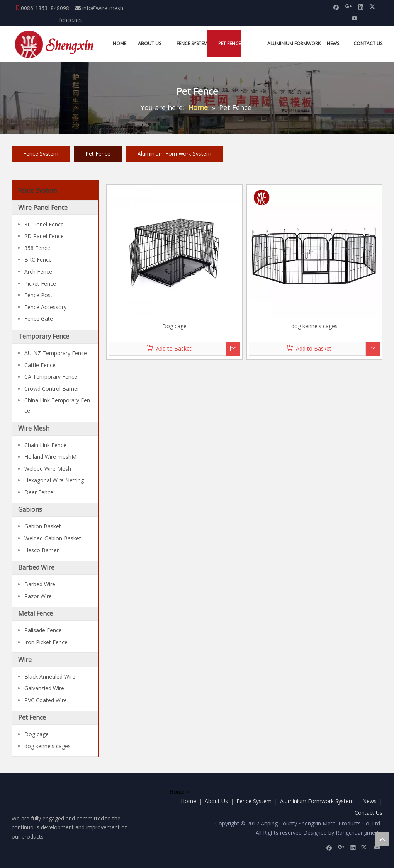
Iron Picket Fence (46, 642)
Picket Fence (40, 283)
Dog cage (37, 734)
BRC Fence (38, 260)
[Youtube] (355, 18)
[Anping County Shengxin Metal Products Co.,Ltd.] (55, 44)
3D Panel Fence (44, 224)
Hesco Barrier (42, 550)
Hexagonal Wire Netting (54, 480)
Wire (25, 660)
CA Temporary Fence (51, 377)
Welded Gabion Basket (53, 538)
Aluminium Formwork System (174, 154)
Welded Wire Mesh (48, 469)
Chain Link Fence (45, 445)
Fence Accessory (45, 307)
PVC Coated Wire (46, 700)
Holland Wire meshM (50, 457)
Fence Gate (39, 319)
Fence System (41, 154)
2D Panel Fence (44, 236)
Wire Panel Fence (43, 208)
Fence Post (38, 295)
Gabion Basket (43, 526)
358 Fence (37, 248)
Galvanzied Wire (44, 688)
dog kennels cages (48, 746)
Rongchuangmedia (359, 833)
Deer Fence (39, 492)
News (369, 801)
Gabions (30, 509)
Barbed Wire (36, 567)
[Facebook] (336, 6)
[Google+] (349, 6)
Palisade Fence (43, 630)
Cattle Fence (40, 365)
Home (189, 801)
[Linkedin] (361, 6)
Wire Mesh (34, 428)
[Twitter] (373, 6)
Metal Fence (36, 613)
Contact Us (369, 813)
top (382, 839)
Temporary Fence (44, 336)
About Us (216, 801)
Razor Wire (38, 596)
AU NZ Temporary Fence (56, 353)
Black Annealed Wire (50, 677)
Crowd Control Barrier (52, 389)
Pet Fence (98, 154)
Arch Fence (38, 271)
